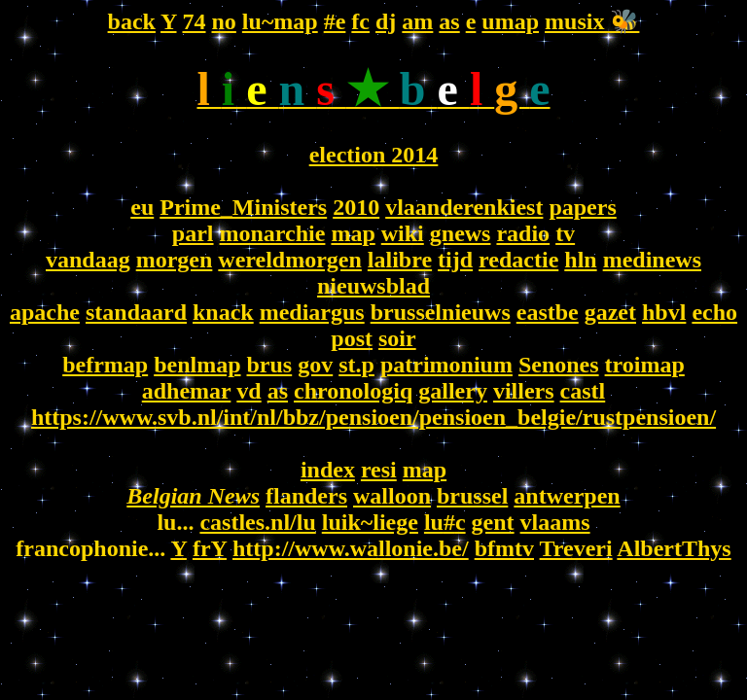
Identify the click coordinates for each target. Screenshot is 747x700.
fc (360, 21)
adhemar (187, 391)
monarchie (273, 233)
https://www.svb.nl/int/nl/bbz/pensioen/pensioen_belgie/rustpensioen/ (373, 417)
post (352, 338)
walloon (392, 496)
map (353, 233)
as (449, 21)
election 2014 (374, 155)
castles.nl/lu (257, 522)
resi (379, 470)
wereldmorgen (290, 260)
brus (270, 365)
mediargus (312, 312)
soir (397, 338)
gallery (453, 391)
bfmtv (504, 548)
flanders (306, 496)
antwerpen (567, 496)
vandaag (88, 260)
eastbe (548, 312)
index (328, 470)
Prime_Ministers (243, 207)
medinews (652, 260)
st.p (356, 365)
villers (524, 391)
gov (315, 365)
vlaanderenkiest (464, 207)
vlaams (555, 522)
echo (714, 312)
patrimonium (446, 365)
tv (565, 233)
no (224, 21)
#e (335, 21)
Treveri (576, 548)
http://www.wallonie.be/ (351, 548)
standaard (136, 312)
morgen (175, 260)
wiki (403, 233)
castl (583, 391)
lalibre (400, 260)
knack (223, 312)
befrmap (105, 365)
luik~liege (370, 522)
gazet (610, 312)
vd (249, 391)
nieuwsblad (373, 286)
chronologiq (353, 391)
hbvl (664, 312)
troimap (645, 365)
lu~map (280, 21)
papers (582, 207)
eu (142, 207)
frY (210, 548)
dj (386, 21)
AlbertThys (674, 548)
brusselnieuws (441, 312)
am (417, 21)
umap (510, 21)
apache (45, 312)
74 (195, 21)
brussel (472, 496)
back (132, 21)
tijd (455, 260)
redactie (518, 260)
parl (193, 233)
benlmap (197, 365)
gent (493, 522)
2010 (356, 207)
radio (523, 233)
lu (434, 522)
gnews (461, 233)
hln (580, 260)
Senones (559, 365)
